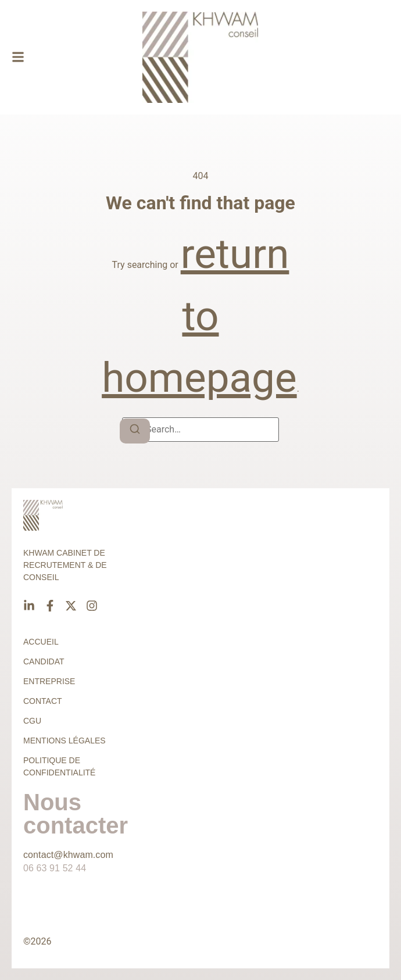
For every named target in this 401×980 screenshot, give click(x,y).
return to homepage (199, 316)
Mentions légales (65, 741)
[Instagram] (92, 606)
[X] (71, 606)
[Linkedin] (29, 606)
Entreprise (49, 681)
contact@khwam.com (68, 855)
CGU (32, 721)
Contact (43, 701)
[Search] (135, 431)
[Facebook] (50, 606)
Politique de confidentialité (59, 766)
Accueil (41, 642)
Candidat (44, 661)
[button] (18, 57)
